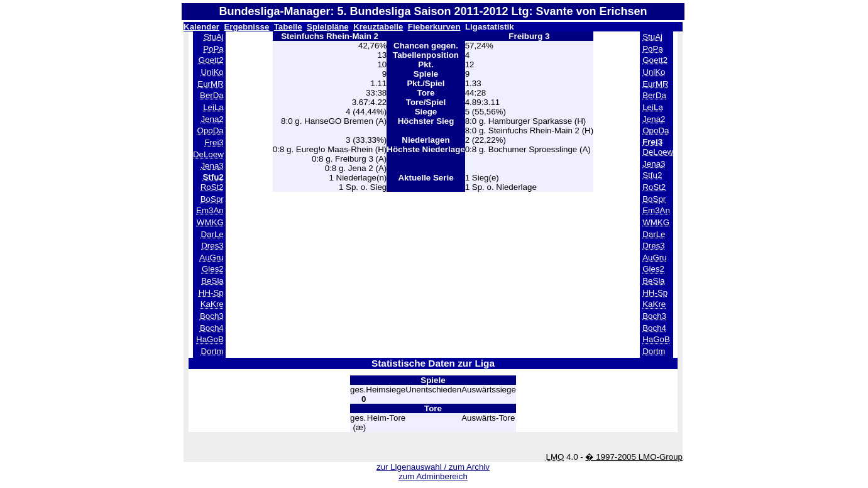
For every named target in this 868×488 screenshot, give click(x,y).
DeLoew (208, 154)
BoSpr (212, 199)
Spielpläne (328, 27)
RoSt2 (212, 187)
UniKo (212, 72)
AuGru (212, 258)
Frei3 (214, 142)
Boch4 (212, 328)
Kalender (201, 27)
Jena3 (212, 166)
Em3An (210, 210)
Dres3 (212, 246)
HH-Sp (211, 293)
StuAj (214, 37)
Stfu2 (652, 175)
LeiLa (213, 107)
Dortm (212, 351)
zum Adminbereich (433, 476)
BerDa (212, 95)
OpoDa (211, 130)
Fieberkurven (434, 27)
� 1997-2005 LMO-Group (634, 457)
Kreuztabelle (378, 27)
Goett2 (211, 60)
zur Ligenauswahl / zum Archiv (433, 467)
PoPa (213, 49)
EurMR (210, 84)
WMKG (210, 222)
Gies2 (213, 269)
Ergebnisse (246, 27)
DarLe (212, 234)
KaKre (212, 304)
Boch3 (212, 316)
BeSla (212, 281)
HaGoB (210, 339)
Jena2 (212, 119)
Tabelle (288, 27)
